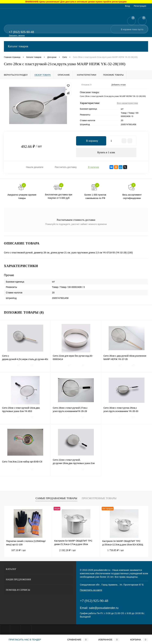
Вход (127, 6)
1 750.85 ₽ (113, 551)
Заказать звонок (17, 36)
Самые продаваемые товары (56, 499)
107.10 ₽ (16, 551)
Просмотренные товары (99, 499)
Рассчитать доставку (66, 167)
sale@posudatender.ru (104, 608)
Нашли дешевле (35, 167)
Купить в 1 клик (106, 153)
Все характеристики (127, 103)
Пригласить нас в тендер (22, 640)
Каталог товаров (76, 46)
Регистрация (140, 6)
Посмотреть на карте (91, 591)
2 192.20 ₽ (65, 551)
